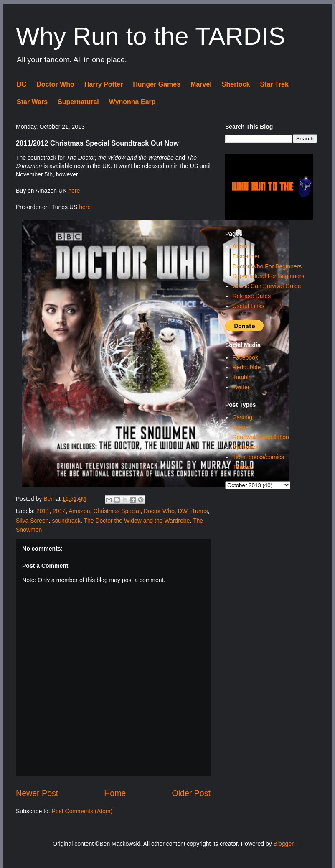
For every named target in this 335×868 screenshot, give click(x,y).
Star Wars (32, 102)
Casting (242, 417)
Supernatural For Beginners (268, 276)
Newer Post (37, 793)
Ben (49, 499)
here (74, 191)
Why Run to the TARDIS (151, 36)
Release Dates (251, 296)
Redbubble (246, 367)
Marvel (201, 84)
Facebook (245, 357)
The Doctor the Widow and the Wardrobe (137, 521)
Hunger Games (157, 84)
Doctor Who (55, 84)
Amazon (79, 511)
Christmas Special (117, 511)
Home (115, 793)
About (240, 246)
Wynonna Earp (132, 102)
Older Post (191, 793)
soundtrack (66, 521)
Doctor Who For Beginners (267, 266)
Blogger (283, 844)
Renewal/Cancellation (260, 437)
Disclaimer (246, 256)
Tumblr (241, 377)
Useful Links (248, 306)
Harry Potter (104, 84)
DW (183, 511)
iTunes (199, 511)
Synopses (245, 447)
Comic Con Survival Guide (266, 286)
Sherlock (236, 84)
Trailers (242, 467)
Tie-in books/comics (258, 457)
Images (242, 427)
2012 (59, 511)
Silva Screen (32, 521)
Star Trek (274, 84)
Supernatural (78, 102)
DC (22, 84)
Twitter (241, 387)
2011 (43, 511)
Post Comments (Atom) (82, 811)
